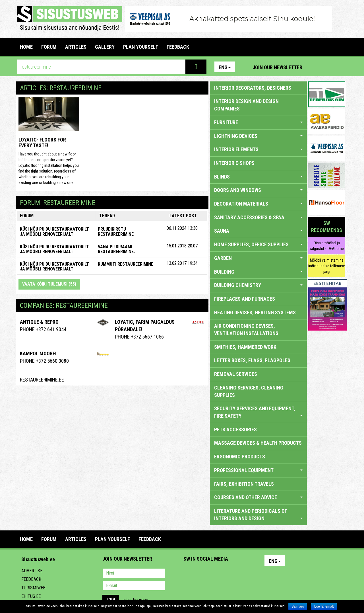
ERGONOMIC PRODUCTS (240, 457)
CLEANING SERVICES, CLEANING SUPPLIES (249, 391)
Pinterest (315, 67)
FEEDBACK (178, 47)
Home (26, 47)
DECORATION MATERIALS (258, 204)
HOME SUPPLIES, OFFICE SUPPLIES (258, 244)
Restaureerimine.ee (42, 380)
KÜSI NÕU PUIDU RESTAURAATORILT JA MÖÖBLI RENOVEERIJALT (54, 232)
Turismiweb (33, 588)
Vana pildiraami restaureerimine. (116, 249)
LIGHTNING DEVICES (258, 136)
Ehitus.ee (31, 596)
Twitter (226, 574)
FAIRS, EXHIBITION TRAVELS (244, 484)
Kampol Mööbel (39, 353)
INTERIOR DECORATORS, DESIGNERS (253, 88)
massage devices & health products (258, 443)
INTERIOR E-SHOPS (234, 163)
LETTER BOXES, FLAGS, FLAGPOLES (252, 360)
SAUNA (258, 231)
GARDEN (258, 258)
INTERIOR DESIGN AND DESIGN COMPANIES (246, 105)
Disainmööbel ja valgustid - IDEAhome (327, 246)
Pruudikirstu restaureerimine (116, 232)
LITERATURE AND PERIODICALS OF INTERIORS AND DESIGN (258, 515)
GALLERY (105, 47)
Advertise (32, 571)
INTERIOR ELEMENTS (258, 149)
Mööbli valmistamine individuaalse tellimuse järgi (327, 266)
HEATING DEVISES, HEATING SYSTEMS (255, 312)
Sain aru (298, 606)
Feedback (31, 579)
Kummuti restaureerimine (126, 264)
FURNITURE (258, 122)
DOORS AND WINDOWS (258, 190)
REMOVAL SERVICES (236, 374)
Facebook (327, 67)
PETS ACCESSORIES (235, 429)
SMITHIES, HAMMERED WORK (245, 347)
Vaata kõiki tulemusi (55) (49, 284)
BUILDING (258, 272)
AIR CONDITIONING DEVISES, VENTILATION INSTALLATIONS (246, 330)
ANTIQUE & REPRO (39, 322)
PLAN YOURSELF (141, 47)
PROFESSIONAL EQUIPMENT (258, 470)
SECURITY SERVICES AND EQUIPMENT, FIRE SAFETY (258, 412)
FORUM (49, 47)
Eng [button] (225, 67)
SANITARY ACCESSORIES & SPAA (258, 217)
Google (238, 574)
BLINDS (258, 177)
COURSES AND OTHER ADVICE (258, 497)
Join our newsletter (277, 67)
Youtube (340, 67)
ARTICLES (76, 47)
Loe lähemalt (324, 606)
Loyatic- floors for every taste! (42, 143)
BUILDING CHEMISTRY (258, 285)
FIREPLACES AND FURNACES (245, 299)
